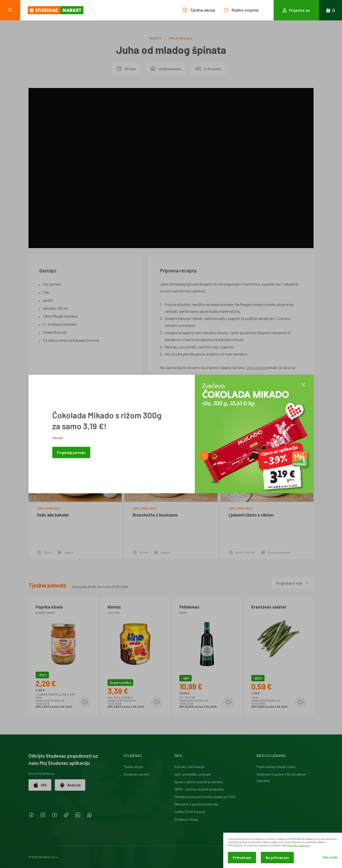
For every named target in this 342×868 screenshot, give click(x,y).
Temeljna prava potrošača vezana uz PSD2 (205, 797)
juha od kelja (256, 367)
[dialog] (283, 850)
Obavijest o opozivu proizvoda (196, 804)
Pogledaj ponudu (71, 452)
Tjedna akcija (133, 767)
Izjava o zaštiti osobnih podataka (198, 782)
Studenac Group (186, 819)
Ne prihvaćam (277, 857)
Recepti (155, 38)
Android (70, 785)
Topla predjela (180, 38)
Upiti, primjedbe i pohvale (192, 774)
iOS (40, 785)
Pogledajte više (292, 583)
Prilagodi (330, 857)
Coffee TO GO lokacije (190, 812)
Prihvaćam (242, 857)
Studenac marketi (136, 774)
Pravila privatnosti (299, 845)
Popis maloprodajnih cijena (276, 767)
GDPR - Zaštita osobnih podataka (199, 789)
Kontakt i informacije (189, 767)
